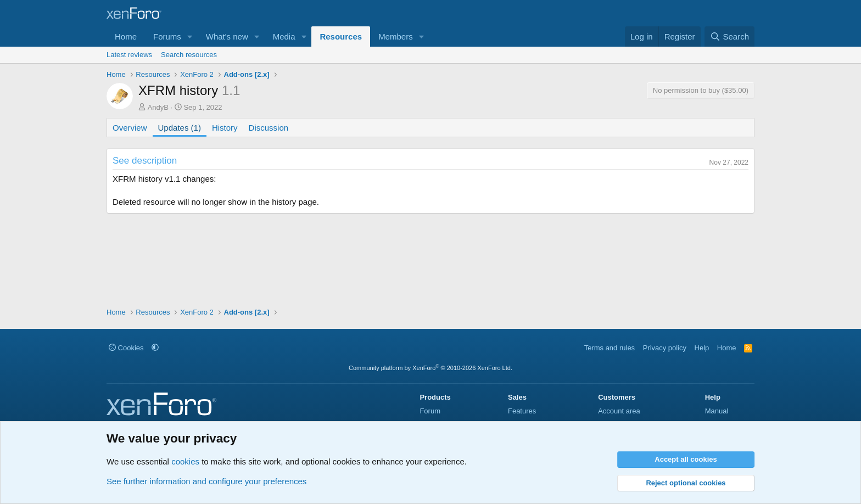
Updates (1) (180, 128)
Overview (130, 128)
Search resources (189, 55)
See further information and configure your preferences (206, 481)
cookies (185, 461)
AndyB (158, 107)
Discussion (269, 128)
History (225, 128)
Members (396, 37)
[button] (190, 37)
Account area (619, 411)
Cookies (126, 348)
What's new (227, 37)
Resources (341, 37)
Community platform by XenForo (431, 368)
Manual (717, 411)
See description (145, 161)
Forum (430, 411)
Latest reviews (129, 55)
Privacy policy (665, 348)
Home (126, 37)
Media (284, 37)
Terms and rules (610, 348)
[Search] (729, 37)
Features (522, 411)
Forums (167, 37)
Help (702, 348)
